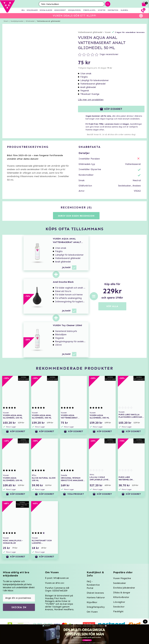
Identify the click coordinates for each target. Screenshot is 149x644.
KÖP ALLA (112, 306)
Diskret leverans (95, 593)
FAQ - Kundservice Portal (93, 585)
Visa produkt (73, 494)
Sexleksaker (120, 583)
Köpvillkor (92, 602)
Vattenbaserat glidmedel (49, 21)
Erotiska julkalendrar (124, 588)
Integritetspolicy (96, 607)
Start (6, 21)
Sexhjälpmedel (17, 21)
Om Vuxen (92, 612)
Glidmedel (30, 21)
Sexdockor (119, 607)
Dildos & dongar (122, 593)
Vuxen (108, 32)
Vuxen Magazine (122, 578)
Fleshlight (118, 612)
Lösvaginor (119, 602)
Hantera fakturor (96, 598)
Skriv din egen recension (76, 216)
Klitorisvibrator (121, 597)
